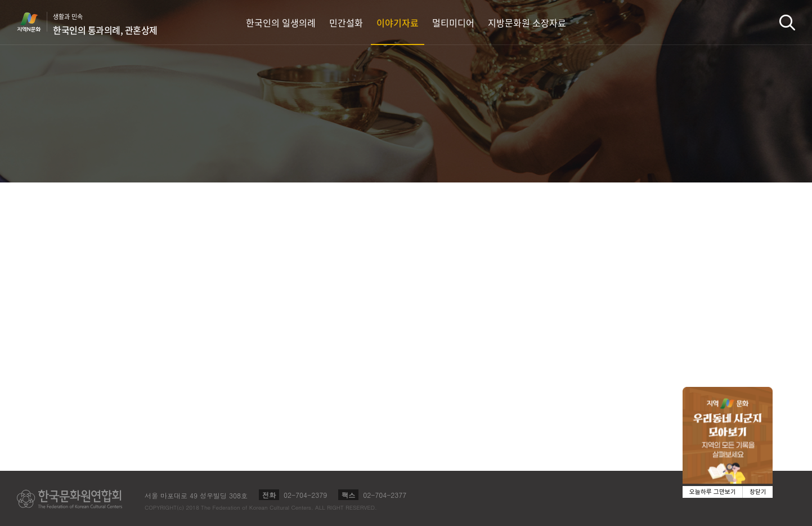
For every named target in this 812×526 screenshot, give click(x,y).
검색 (787, 22)
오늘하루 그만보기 (713, 492)
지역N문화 (35, 22)
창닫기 (758, 492)
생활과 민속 (105, 24)
